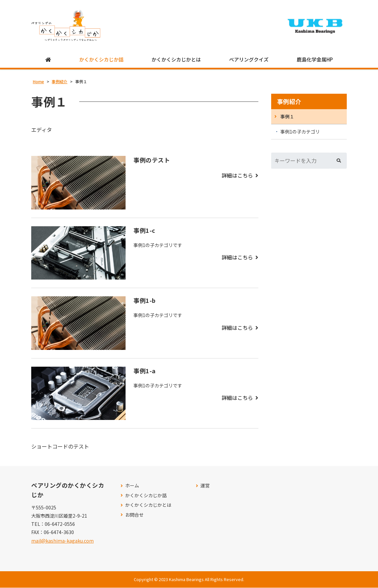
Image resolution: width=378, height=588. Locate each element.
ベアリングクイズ (249, 60)
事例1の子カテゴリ (300, 132)
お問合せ (134, 515)
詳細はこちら (237, 176)
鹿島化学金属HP (315, 60)
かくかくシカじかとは (176, 60)
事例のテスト (152, 160)
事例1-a (145, 371)
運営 (205, 486)
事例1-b (145, 301)
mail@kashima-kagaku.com (62, 541)
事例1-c (144, 231)
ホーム (132, 486)
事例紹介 (289, 102)
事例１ (287, 117)
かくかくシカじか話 (101, 60)
